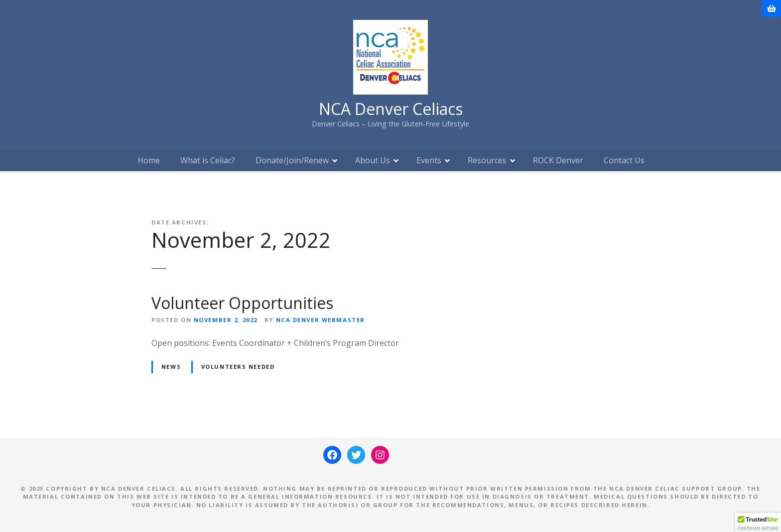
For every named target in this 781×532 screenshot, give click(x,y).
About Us (373, 160)
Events (429, 160)
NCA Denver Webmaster (321, 320)
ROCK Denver (558, 160)
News (171, 367)
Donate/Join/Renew (292, 160)
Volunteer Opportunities (242, 303)
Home (149, 160)
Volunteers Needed (238, 367)
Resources (487, 160)
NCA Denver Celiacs (391, 109)
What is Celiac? (208, 160)
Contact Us (624, 160)
